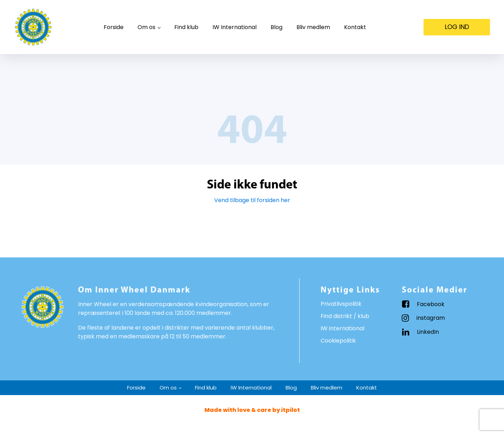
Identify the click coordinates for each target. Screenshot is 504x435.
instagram (431, 318)
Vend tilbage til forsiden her (252, 200)
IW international (342, 328)
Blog (276, 27)
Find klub (186, 27)
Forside (114, 27)
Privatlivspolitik (341, 304)
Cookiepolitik (338, 341)
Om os (146, 27)
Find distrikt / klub (345, 316)
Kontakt (355, 27)
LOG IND (457, 27)
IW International (234, 27)
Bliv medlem (313, 27)
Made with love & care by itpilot (252, 410)
